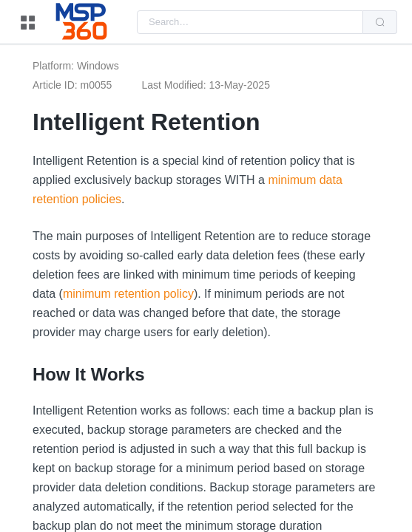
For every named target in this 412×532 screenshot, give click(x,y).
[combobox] (250, 22)
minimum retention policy (128, 294)
